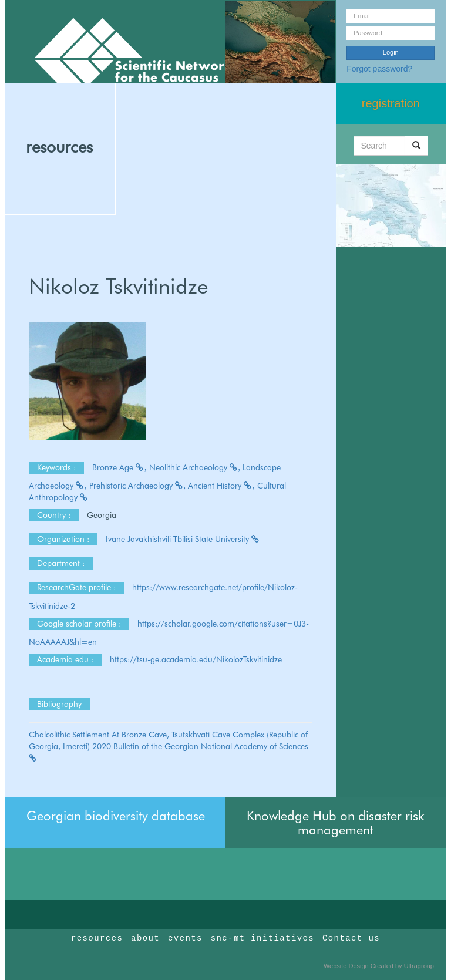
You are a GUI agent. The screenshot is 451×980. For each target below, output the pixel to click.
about (145, 938)
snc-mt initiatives (262, 938)
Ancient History (221, 486)
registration (391, 103)
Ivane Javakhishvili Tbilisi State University (183, 539)
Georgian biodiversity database (116, 816)
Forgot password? (379, 69)
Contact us (351, 938)
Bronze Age (120, 467)
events (185, 938)
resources (59, 147)
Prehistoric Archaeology (138, 486)
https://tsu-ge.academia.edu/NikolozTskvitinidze (196, 659)
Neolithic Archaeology (195, 467)
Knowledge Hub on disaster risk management (336, 823)
